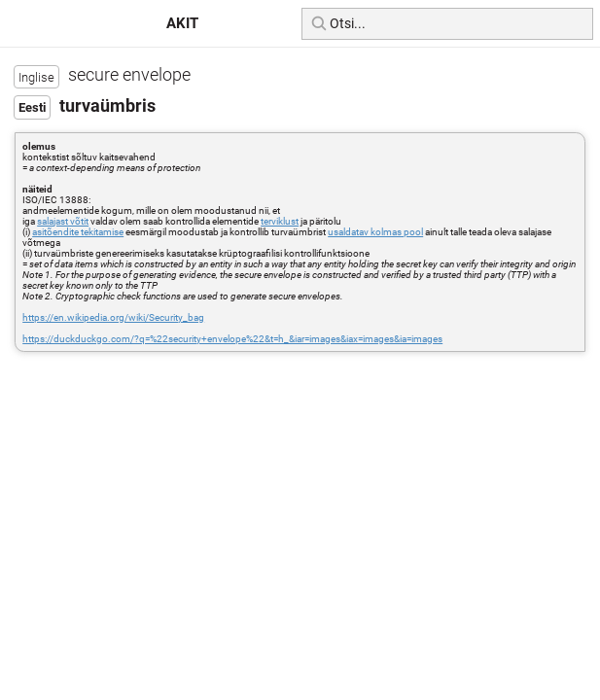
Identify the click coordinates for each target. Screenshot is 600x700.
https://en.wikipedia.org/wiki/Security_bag (113, 317)
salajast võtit (63, 221)
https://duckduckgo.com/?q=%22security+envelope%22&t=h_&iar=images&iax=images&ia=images (232, 339)
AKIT (182, 23)
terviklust (280, 221)
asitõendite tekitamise (78, 232)
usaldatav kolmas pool (375, 232)
